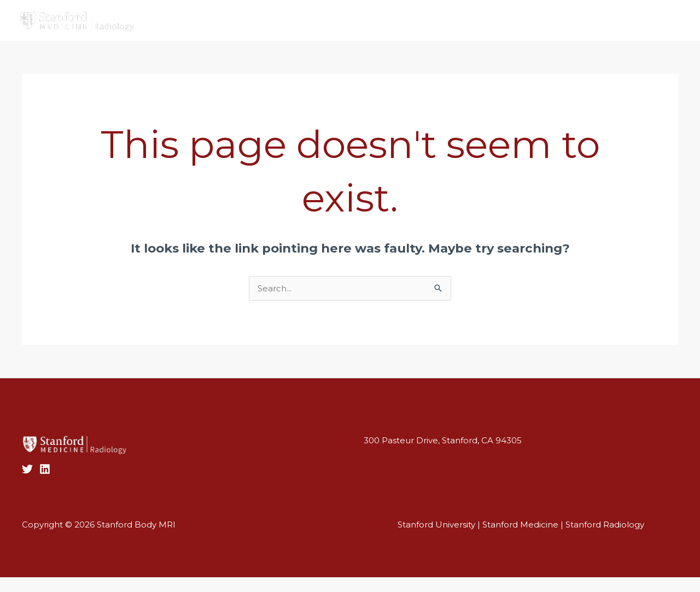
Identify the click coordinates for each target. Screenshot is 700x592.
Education (433, 13)
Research (373, 13)
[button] (350, 32)
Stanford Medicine (520, 524)
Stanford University (436, 524)
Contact (491, 13)
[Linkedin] (676, 21)
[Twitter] (660, 21)
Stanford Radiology (605, 524)
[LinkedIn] (45, 469)
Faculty (246, 13)
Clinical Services (308, 13)
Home (205, 13)
